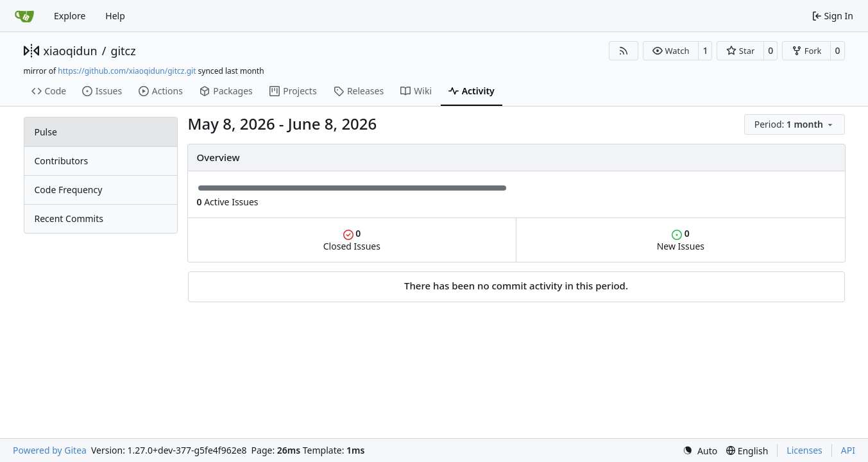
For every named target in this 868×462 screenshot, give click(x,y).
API (848, 450)
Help (115, 16)
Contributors (62, 161)
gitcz (123, 51)
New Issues (681, 240)
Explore (70, 16)
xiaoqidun (71, 51)
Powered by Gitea (50, 450)
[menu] (795, 124)
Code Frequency (69, 190)
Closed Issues (352, 240)
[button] (671, 51)
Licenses (804, 450)
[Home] (24, 16)
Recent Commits (69, 218)
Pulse (46, 132)
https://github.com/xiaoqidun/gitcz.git (127, 71)
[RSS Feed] (624, 51)
